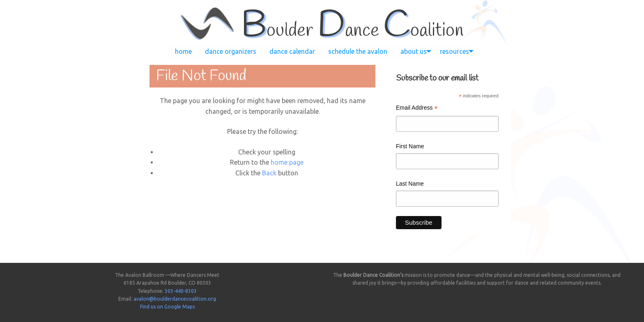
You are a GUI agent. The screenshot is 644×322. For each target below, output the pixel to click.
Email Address (417, 109)
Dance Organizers (231, 51)
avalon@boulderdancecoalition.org (175, 299)
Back (269, 173)
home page (287, 162)
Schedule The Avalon (358, 51)
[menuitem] (183, 51)
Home (183, 51)
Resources (454, 51)
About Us (414, 51)
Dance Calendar (292, 51)
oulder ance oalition (352, 31)
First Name (410, 146)
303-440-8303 (181, 291)
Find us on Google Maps (167, 307)
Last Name (410, 184)
